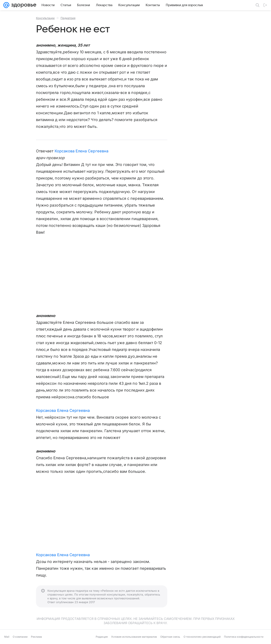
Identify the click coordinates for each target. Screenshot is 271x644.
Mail (7, 637)
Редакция (102, 637)
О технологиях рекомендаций (202, 637)
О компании (20, 637)
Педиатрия (68, 18)
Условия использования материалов (134, 637)
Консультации (45, 18)
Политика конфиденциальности (244, 637)
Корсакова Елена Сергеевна (82, 151)
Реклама (36, 637)
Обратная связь (170, 637)
